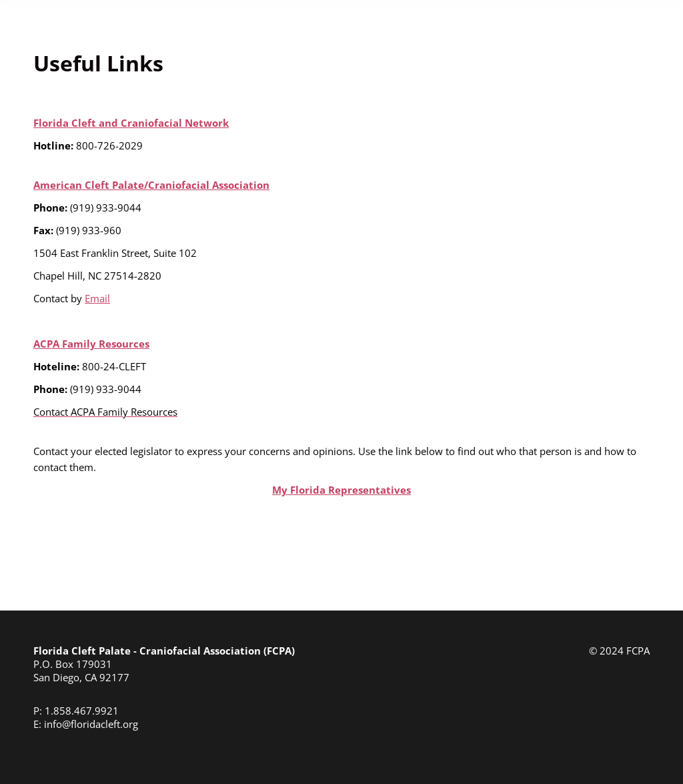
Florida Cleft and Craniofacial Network (131, 123)
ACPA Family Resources (91, 344)
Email (97, 298)
